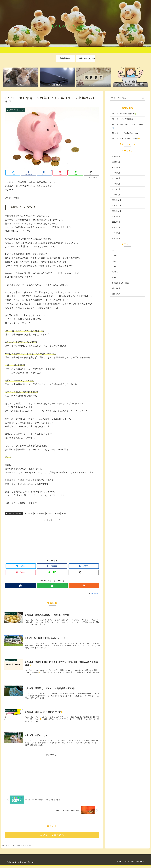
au (113, 250)
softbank (115, 278)
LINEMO (115, 256)
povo (114, 267)
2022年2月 (116, 189)
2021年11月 (116, 206)
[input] (127, 98)
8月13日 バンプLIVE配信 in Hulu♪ (125, 133)
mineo (114, 261)
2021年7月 (116, 228)
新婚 (58, 514)
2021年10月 (116, 211)
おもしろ (28, 514)
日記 (64, 514)
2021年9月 (116, 217)
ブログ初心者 (39, 514)
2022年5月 (116, 173)
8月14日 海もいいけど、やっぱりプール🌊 (128, 126)
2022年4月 (116, 178)
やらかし (50, 514)
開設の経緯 (116, 294)
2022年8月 (116, 157)
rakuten (115, 272)
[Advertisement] (52, 539)
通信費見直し (117, 289)
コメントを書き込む (52, 837)
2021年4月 (116, 239)
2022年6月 (116, 168)
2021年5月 (116, 233)
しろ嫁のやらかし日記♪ (14, 514)
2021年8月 (116, 222)
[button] (143, 98)
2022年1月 (116, 195)
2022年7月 (116, 162)
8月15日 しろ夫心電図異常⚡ (124, 119)
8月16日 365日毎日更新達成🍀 (124, 114)
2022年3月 (116, 184)
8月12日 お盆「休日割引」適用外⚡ (126, 139)
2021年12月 (116, 200)
